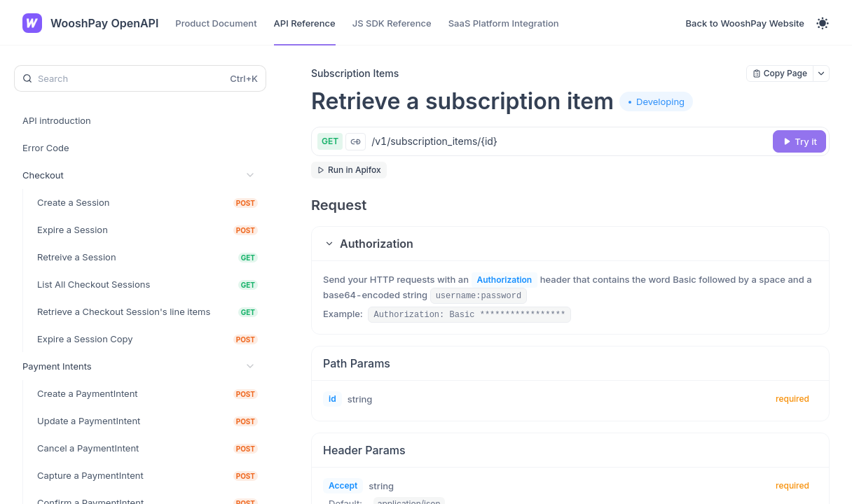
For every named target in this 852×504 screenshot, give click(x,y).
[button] (570, 244)
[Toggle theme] (823, 23)
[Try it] (799, 141)
